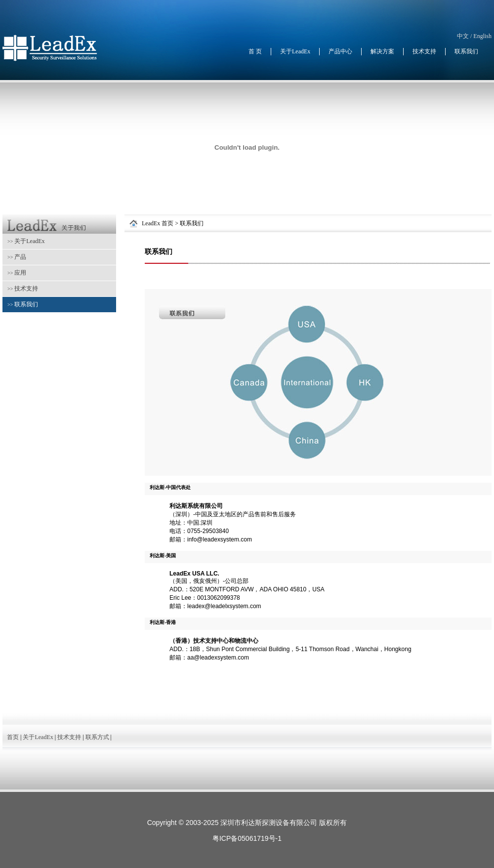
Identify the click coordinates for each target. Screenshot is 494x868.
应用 (17, 273)
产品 (17, 257)
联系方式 (97, 737)
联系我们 (23, 304)
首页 (13, 737)
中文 (463, 36)
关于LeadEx (26, 241)
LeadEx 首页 (158, 223)
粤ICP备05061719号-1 (247, 838)
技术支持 (23, 289)
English (482, 36)
